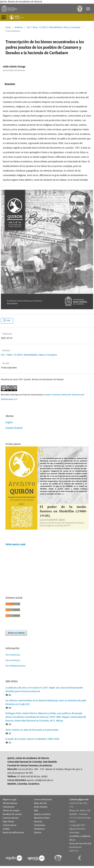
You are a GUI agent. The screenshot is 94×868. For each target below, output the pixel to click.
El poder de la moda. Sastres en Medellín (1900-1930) (32, 739)
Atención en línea (42, 818)
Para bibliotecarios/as (15, 666)
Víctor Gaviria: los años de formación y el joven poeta (32, 730)
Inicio (8, 27)
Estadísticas (39, 829)
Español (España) (14, 428)
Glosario (38, 833)
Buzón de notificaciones (13, 833)
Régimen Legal (10, 800)
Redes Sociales (41, 807)
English (9, 423)
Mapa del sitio (40, 803)
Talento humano (10, 803)
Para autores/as (13, 660)
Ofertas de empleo (11, 811)
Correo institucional (43, 800)
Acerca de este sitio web (80, 844)
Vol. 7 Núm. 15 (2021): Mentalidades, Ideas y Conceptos (54, 27)
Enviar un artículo (16, 633)
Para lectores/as (13, 655)
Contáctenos (40, 825)
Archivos (19, 27)
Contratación (9, 807)
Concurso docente (11, 818)
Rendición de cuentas (12, 814)
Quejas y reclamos (42, 814)
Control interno (10, 825)
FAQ (36, 811)
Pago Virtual (8, 822)
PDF (8, 321)
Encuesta (38, 822)
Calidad (6, 829)
